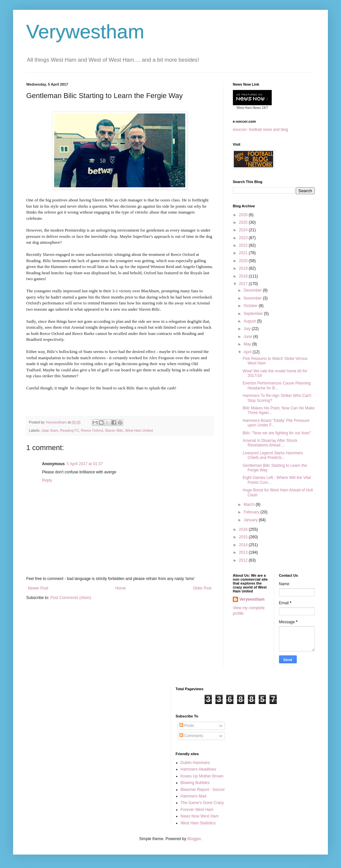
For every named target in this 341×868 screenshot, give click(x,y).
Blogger (194, 839)
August (250, 321)
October (251, 306)
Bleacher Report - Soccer (203, 790)
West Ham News (249, 108)
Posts (187, 726)
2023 (244, 238)
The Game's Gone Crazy (202, 803)
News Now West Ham (200, 816)
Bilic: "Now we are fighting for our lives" (277, 433)
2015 (244, 537)
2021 (244, 253)
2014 (244, 545)
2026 (244, 215)
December (253, 290)
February (252, 512)
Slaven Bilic (114, 430)
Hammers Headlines (199, 769)
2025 (244, 222)
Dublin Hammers (195, 763)
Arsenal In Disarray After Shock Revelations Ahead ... (270, 443)
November (253, 298)
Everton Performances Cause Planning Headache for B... (277, 385)
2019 (244, 268)
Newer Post (38, 588)
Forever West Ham (197, 810)
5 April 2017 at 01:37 (85, 464)
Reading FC (70, 430)
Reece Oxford (92, 430)
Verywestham (85, 32)
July (248, 329)
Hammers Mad (194, 796)
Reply (47, 480)
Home (121, 588)
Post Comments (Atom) (71, 598)
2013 (244, 552)
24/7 (265, 108)
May (248, 344)
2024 (244, 230)
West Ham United (139, 430)
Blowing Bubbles (195, 783)
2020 (244, 261)
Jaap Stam (50, 430)
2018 (244, 276)
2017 (244, 284)
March (250, 505)
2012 (244, 560)
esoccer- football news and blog (261, 130)
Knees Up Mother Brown (202, 776)
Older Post (202, 588)
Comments (191, 736)
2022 (244, 245)
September (254, 314)
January (251, 520)
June (248, 337)
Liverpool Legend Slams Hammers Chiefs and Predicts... (273, 455)
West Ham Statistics (198, 823)
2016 (244, 529)
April (248, 352)
